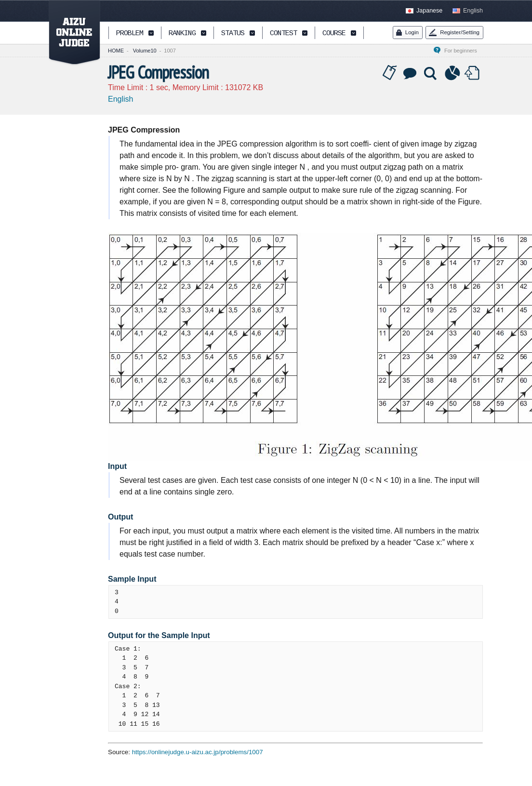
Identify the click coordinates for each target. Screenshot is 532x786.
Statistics (452, 73)
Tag (390, 73)
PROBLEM (130, 33)
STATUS (233, 33)
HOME (116, 51)
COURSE (334, 33)
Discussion (411, 73)
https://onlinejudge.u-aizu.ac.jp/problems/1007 (198, 752)
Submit (473, 73)
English (473, 11)
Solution (431, 73)
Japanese (429, 11)
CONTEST (283, 33)
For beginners (464, 51)
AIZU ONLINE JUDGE (69, 33)
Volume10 (145, 51)
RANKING (182, 33)
